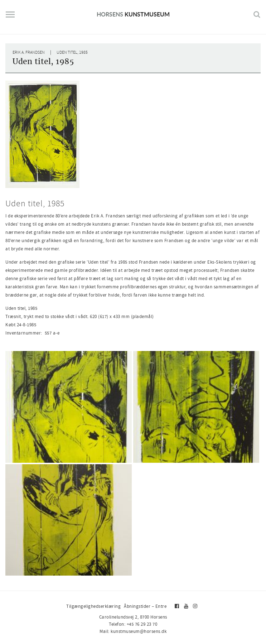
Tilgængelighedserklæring (93, 606)
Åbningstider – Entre (145, 606)
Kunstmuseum (133, 14)
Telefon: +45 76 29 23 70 (133, 624)
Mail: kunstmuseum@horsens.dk (133, 631)
